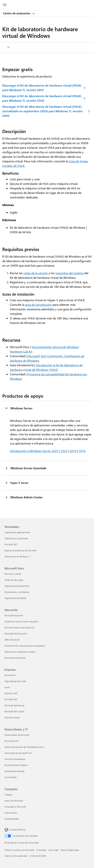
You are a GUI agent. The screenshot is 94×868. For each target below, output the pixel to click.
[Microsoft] (47, 3)
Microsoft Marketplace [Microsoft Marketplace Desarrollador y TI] (15, 759)
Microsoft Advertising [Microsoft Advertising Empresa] (14, 705)
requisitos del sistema (70, 273)
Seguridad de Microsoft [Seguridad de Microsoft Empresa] (15, 681)
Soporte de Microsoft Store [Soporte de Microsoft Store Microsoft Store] (17, 586)
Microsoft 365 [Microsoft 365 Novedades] (11, 544)
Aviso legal (53, 850)
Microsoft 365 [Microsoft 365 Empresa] (11, 699)
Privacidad (41, 850)
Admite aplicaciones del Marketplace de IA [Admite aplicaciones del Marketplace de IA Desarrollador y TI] (24, 747)
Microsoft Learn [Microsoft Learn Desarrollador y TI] (12, 741)
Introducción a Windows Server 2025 (34, 451)
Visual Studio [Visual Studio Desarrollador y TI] (11, 777)
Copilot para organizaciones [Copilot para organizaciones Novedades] (17, 532)
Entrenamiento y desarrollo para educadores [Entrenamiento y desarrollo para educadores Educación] (25, 646)
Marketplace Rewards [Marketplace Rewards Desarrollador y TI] (15, 771)
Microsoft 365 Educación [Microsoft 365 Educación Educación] (16, 634)
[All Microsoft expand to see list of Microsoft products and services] (5, 5)
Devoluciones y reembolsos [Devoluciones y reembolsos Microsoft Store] (17, 592)
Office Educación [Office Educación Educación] (12, 640)
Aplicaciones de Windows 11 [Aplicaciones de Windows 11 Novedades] (18, 556)
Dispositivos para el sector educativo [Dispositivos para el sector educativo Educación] (21, 621)
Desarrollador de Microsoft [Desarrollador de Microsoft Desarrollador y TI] (17, 735)
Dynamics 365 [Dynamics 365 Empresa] (11, 693)
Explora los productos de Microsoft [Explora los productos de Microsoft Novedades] (20, 550)
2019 (73, 451)
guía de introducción (38, 305)
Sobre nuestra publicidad (16, 856)
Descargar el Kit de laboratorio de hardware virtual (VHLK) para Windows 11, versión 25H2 (42, 98)
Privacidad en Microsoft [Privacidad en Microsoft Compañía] (15, 807)
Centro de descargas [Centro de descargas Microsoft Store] (14, 580)
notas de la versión (36, 273)
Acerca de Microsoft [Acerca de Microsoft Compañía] (14, 801)
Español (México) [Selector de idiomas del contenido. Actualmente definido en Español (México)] (18, 830)
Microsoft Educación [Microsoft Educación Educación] (14, 615)
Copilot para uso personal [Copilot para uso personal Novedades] (16, 538)
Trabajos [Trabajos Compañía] (8, 795)
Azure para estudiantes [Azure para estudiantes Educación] (15, 658)
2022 (64, 451)
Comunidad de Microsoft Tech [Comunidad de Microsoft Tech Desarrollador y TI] (18, 753)
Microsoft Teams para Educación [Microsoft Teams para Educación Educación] (19, 628)
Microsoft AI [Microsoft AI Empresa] (10, 675)
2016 (82, 451)
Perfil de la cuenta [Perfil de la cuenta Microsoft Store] (13, 574)
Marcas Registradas (70, 850)
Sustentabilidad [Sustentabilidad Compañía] (12, 819)
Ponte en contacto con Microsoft (19, 850)
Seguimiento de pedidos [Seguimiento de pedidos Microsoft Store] (16, 598)
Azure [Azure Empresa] (7, 687)
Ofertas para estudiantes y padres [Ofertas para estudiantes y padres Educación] (20, 652)
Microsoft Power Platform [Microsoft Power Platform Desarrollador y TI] (16, 765)
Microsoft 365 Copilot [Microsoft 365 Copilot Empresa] (14, 711)
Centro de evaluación (17, 13)
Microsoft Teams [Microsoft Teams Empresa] (12, 717)
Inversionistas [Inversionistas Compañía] (11, 813)
